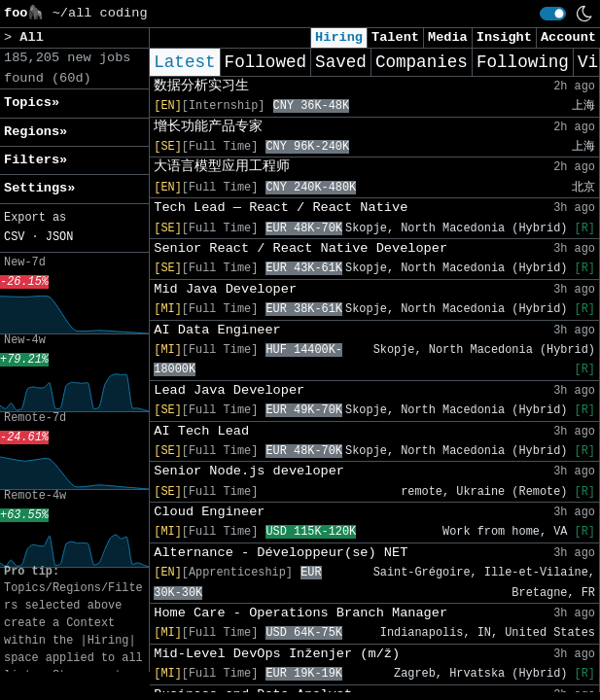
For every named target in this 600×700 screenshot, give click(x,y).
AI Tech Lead (201, 431)
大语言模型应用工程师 (222, 167)
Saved (341, 62)
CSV (14, 237)
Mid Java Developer (225, 289)
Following (523, 62)
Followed (265, 62)
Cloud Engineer (209, 512)
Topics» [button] (32, 103)
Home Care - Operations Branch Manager (300, 613)
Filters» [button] (35, 160)
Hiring (339, 37)
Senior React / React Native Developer (300, 248)
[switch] (553, 14)
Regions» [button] (35, 132)
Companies (422, 62)
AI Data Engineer (217, 330)
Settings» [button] (39, 188)
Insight (504, 37)
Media (448, 37)
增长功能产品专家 (208, 127)
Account (568, 37)
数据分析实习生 (201, 86)
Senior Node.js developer (249, 471)
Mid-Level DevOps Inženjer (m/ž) (277, 654)
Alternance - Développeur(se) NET (281, 553)
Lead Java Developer (229, 390)
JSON (60, 237)
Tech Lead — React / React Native (281, 208)
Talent (395, 37)
